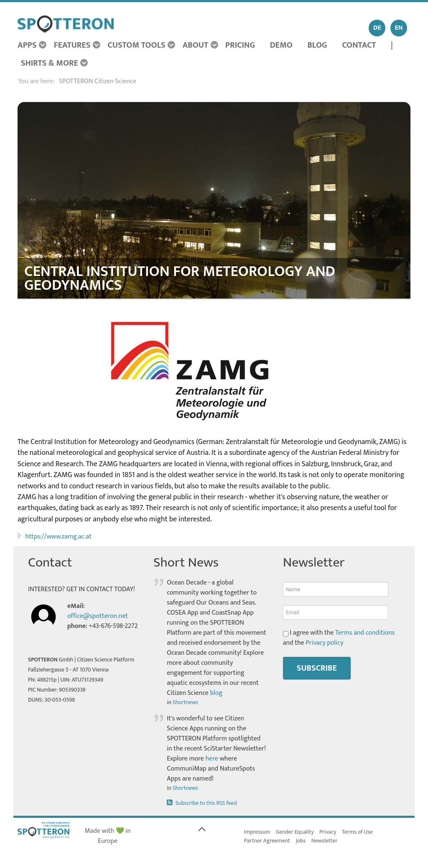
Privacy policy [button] (324, 643)
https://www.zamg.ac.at (59, 537)
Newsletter (325, 841)
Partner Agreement (267, 841)
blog (216, 693)
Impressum (257, 832)
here (211, 759)
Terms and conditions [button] (365, 633)
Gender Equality (295, 832)
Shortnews (185, 702)
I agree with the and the (339, 638)
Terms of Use (357, 832)
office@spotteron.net (98, 616)
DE (377, 28)
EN (399, 28)
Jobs (301, 841)
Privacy (328, 832)
